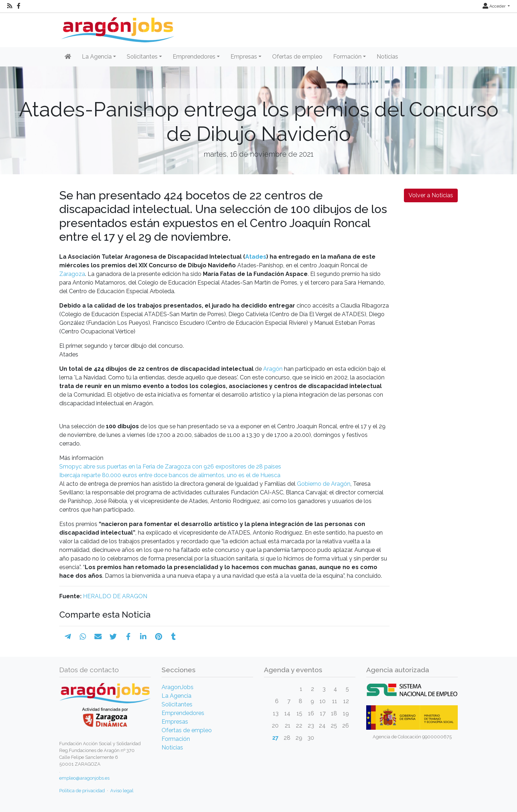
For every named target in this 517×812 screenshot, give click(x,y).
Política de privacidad (82, 791)
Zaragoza (72, 274)
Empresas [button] (244, 57)
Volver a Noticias (431, 195)
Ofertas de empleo (297, 57)
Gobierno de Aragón (324, 484)
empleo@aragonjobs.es (84, 778)
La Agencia (176, 696)
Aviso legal (122, 791)
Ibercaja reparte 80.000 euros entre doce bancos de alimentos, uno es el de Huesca (170, 475)
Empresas (175, 722)
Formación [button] (347, 57)
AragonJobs (178, 687)
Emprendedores (183, 713)
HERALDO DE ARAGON (115, 596)
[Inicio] (117, 27)
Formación (176, 739)
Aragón (273, 369)
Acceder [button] (495, 6)
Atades (256, 257)
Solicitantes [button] (142, 57)
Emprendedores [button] (194, 57)
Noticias (387, 57)
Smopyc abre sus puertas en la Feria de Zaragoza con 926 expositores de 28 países (170, 467)
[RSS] (10, 6)
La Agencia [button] (97, 57)
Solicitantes (177, 704)
